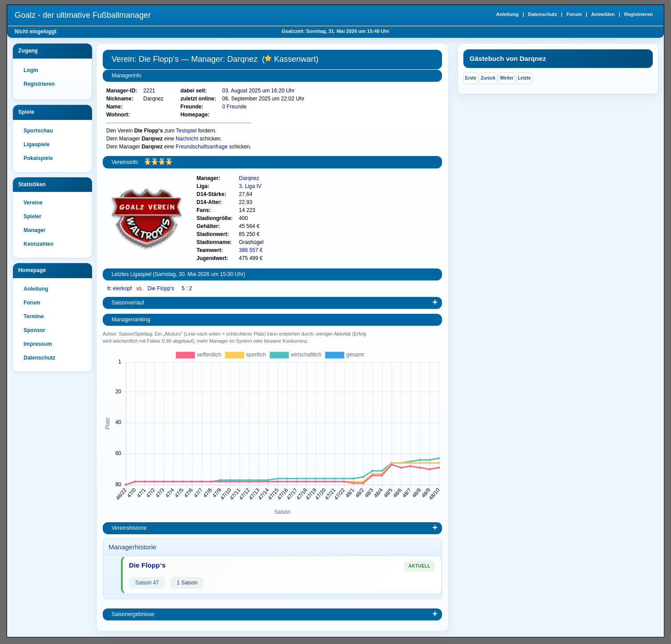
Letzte (524, 78)
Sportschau (38, 131)
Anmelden (603, 14)
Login (31, 70)
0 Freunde (235, 107)
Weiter (506, 78)
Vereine (33, 203)
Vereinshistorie (129, 528)
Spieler (32, 216)
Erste (471, 78)
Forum (574, 14)
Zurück (488, 78)
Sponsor (34, 330)
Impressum (38, 344)
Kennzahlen (38, 244)
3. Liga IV (250, 186)
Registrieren (639, 14)
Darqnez (249, 178)
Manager (34, 230)
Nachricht (187, 139)
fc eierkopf (120, 288)
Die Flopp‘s (162, 288)
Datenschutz (542, 14)
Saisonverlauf (128, 303)
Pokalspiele (38, 158)
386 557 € (251, 250)
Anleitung (507, 14)
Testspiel (187, 131)
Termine (34, 316)
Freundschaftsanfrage (202, 147)
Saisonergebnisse (133, 614)
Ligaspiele (37, 144)
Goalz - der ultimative (83, 15)
